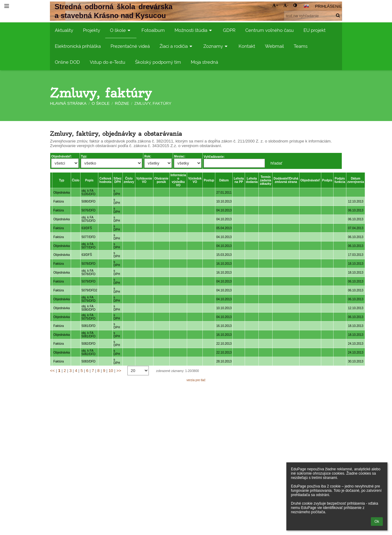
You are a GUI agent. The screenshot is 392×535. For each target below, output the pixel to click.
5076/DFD (89, 210)
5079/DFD (89, 281)
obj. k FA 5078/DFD (89, 272)
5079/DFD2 (89, 290)
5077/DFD (89, 237)
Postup (209, 180)
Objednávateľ (310, 180)
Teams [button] (301, 46)
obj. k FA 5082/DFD (89, 352)
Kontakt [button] (247, 46)
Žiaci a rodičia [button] (177, 46)
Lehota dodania (252, 180)
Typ (61, 180)
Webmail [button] (274, 46)
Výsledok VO (195, 180)
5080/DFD (89, 201)
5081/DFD (89, 326)
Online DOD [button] (67, 62)
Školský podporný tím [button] (158, 62)
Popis (89, 180)
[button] (306, 6)
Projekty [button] (92, 30)
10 (111, 371)
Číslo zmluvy (129, 180)
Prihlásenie (329, 6)
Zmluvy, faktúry (153, 103)
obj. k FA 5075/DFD (89, 219)
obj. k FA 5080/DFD (89, 308)
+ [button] (275, 5)
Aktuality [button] (64, 30)
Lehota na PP (239, 180)
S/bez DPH (118, 180)
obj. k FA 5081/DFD (89, 335)
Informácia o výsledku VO (178, 180)
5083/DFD (89, 361)
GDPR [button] (229, 30)
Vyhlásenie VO (144, 180)
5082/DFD (89, 344)
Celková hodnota (105, 180)
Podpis (327, 180)
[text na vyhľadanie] (313, 16)
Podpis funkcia (340, 180)
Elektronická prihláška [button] (78, 46)
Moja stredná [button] (204, 62)
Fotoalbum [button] (153, 30)
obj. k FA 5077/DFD (89, 246)
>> (119, 371)
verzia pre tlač (196, 380)
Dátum (224, 180)
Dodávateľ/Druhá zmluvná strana (286, 180)
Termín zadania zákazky (266, 180)
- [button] (286, 5)
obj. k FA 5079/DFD (89, 299)
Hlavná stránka (68, 103)
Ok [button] (377, 522)
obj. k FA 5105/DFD (89, 192)
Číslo (76, 180)
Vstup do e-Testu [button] (107, 62)
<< (52, 371)
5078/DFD (89, 264)
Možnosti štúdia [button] (194, 30)
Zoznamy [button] (216, 46)
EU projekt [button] (315, 30)
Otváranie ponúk (161, 180)
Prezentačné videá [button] (130, 46)
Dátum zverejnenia (356, 180)
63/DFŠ (87, 228)
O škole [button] (121, 30)
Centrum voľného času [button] (269, 30)
